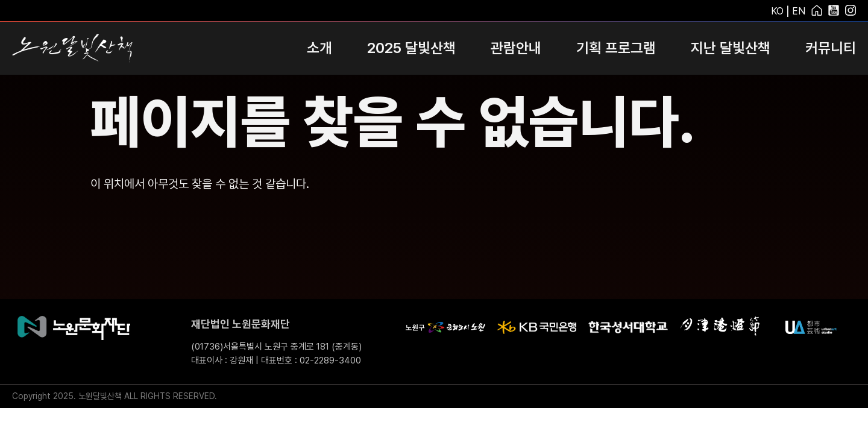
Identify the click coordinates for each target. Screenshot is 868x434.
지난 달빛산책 (731, 48)
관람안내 (516, 48)
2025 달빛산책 (411, 48)
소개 (319, 48)
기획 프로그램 (616, 48)
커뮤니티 (831, 48)
